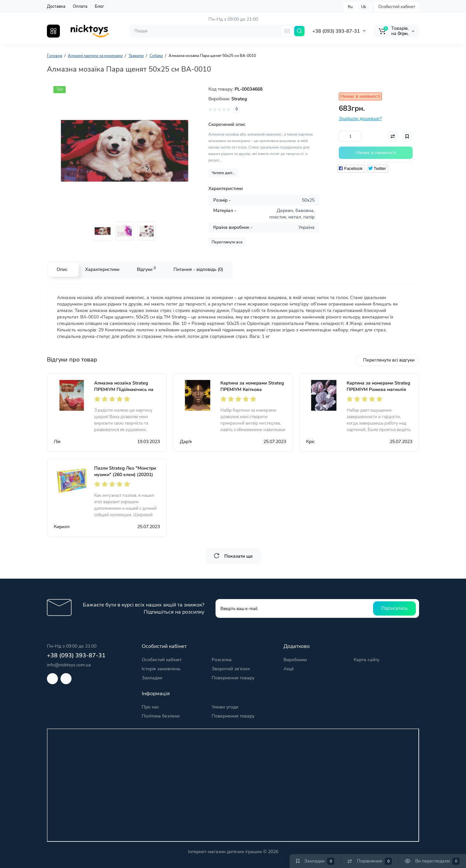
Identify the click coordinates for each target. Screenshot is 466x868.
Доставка (56, 6)
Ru (350, 7)
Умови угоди (225, 707)
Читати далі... (223, 173)
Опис (62, 269)
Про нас (150, 707)
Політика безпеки (161, 716)
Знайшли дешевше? (360, 119)
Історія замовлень (161, 669)
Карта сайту (366, 660)
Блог (100, 6)
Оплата (80, 6)
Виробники (295, 660)
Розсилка (222, 660)
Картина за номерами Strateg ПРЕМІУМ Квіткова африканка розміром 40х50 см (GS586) (252, 393)
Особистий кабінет (397, 7)
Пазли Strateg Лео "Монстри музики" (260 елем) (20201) (125, 471)
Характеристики (102, 269)
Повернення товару (233, 678)
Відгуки (146, 269)
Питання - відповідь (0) (198, 269)
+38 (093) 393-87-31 (336, 31)
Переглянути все (227, 242)
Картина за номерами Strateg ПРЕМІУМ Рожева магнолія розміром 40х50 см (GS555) (378, 389)
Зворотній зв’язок (231, 669)
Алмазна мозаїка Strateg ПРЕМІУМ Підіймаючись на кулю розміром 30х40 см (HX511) (124, 393)
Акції (288, 669)
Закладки (152, 678)
